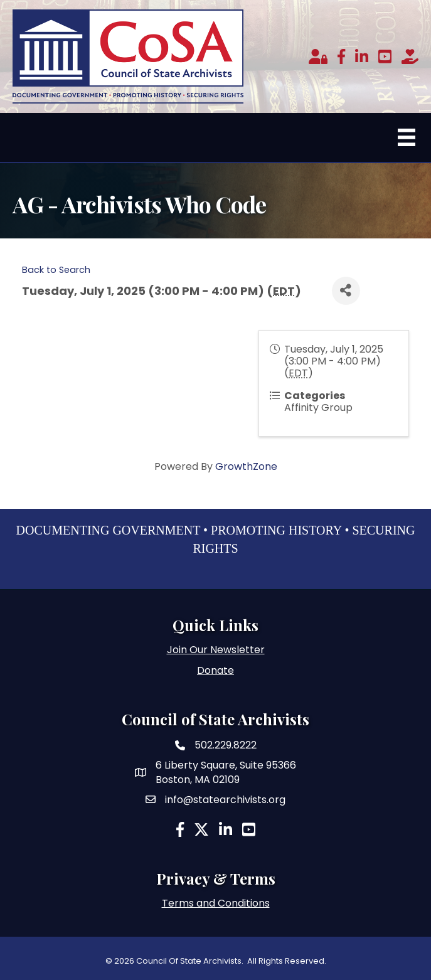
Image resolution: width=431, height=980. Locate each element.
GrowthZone (246, 466)
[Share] (346, 291)
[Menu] (407, 137)
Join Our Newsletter (216, 650)
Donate (215, 670)
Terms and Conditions (216, 903)
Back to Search (56, 270)
